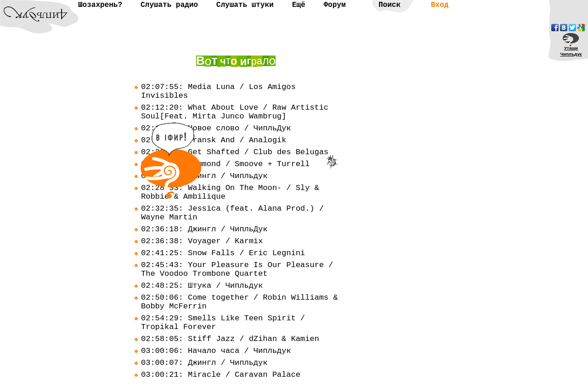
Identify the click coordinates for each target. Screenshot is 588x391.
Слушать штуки (245, 5)
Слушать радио (169, 5)
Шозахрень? (100, 5)
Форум (334, 5)
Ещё (299, 5)
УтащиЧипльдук (571, 51)
